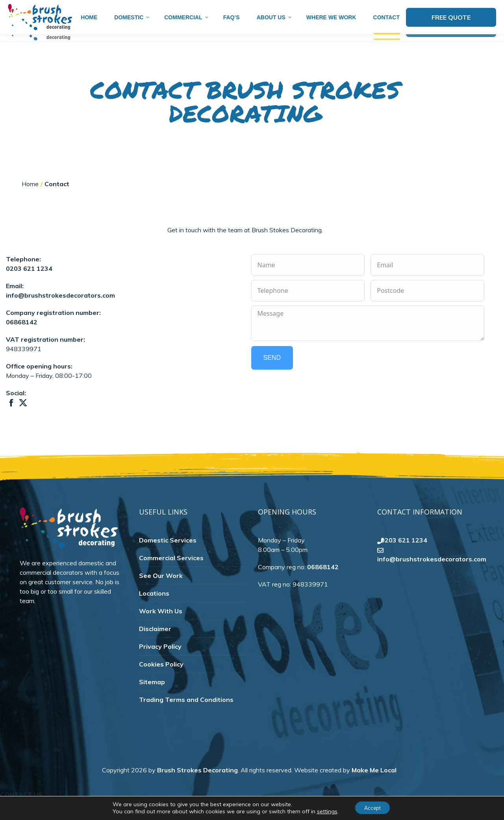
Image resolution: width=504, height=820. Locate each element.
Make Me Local (374, 784)
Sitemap (152, 696)
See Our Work (161, 589)
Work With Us (161, 625)
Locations (154, 607)
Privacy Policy (160, 660)
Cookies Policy (161, 678)
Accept (372, 808)
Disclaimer (155, 642)
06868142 (22, 336)
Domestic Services (168, 554)
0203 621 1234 (29, 282)
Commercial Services (171, 572)
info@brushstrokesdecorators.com (432, 7)
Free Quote (451, 31)
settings (324, 811)
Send (272, 370)
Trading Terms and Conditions (186, 713)
